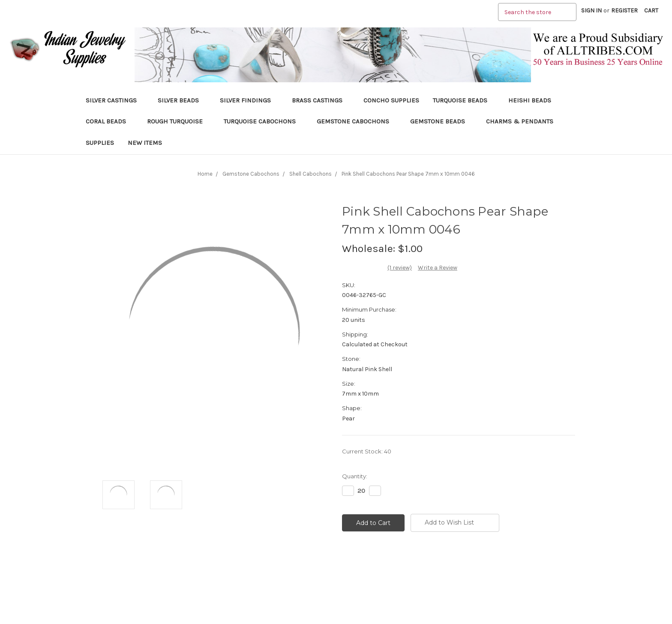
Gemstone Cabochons (357, 121)
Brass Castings (321, 100)
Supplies (100, 143)
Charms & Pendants (520, 121)
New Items (145, 143)
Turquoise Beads (464, 100)
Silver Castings (115, 100)
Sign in (591, 10)
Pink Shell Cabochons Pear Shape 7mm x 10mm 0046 (408, 174)
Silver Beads (182, 100)
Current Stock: (367, 451)
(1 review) (400, 268)
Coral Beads (109, 121)
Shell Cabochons (310, 174)
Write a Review (438, 268)
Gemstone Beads (441, 121)
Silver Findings (249, 100)
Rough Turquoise (178, 121)
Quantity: (355, 476)
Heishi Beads (530, 100)
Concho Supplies (391, 100)
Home (205, 174)
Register (624, 10)
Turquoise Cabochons (263, 121)
